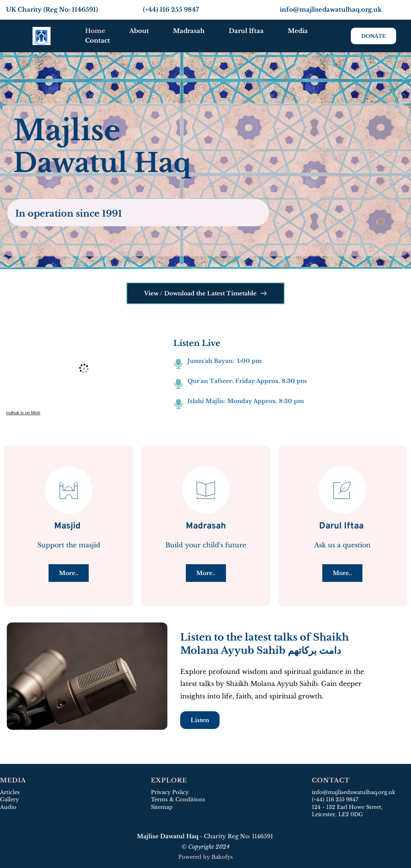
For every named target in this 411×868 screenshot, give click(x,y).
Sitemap (163, 807)
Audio (8, 807)
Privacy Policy (170, 792)
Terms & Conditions (178, 799)
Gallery (9, 799)
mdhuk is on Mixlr (23, 413)
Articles (10, 792)
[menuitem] (95, 31)
